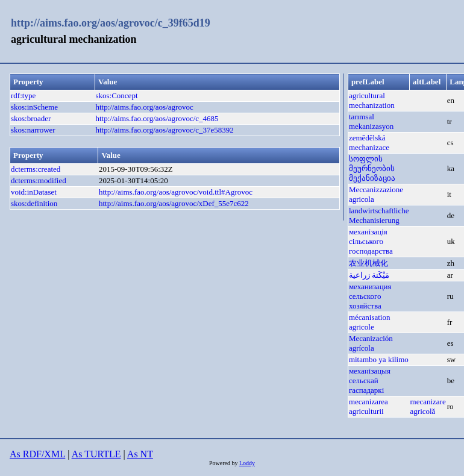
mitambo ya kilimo (379, 359)
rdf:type (23, 96)
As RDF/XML (37, 454)
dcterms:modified (39, 180)
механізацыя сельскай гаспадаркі (370, 380)
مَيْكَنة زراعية (369, 275)
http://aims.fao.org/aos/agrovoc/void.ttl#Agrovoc (176, 192)
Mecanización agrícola (371, 343)
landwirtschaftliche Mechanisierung (379, 215)
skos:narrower (33, 130)
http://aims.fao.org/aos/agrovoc (144, 107)
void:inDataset (34, 192)
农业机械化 (368, 263)
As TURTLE (96, 454)
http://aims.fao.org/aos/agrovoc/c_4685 (157, 118)
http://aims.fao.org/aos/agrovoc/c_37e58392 (164, 130)
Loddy (247, 463)
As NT (140, 454)
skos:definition (34, 203)
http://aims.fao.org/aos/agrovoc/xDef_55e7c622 (174, 203)
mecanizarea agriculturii (368, 406)
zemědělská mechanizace (369, 142)
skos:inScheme (34, 107)
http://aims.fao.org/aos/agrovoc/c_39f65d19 (111, 23)
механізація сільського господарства (371, 241)
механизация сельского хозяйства (370, 296)
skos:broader (31, 118)
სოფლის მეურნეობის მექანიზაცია (372, 168)
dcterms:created (36, 169)
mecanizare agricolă (428, 406)
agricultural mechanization (372, 100)
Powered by (224, 463)
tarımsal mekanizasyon (371, 121)
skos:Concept (116, 96)
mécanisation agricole (370, 322)
